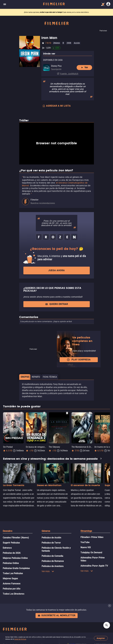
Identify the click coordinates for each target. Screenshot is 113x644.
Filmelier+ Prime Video (92, 537)
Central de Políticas (20, 639)
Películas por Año (12, 589)
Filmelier (35, 200)
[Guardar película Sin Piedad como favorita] (21, 413)
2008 (69, 43)
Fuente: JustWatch (69, 74)
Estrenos (7, 548)
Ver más (48, 571)
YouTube (85, 542)
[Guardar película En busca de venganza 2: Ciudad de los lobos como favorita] (44, 413)
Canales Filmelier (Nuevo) (16, 538)
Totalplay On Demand (91, 553)
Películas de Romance (53, 561)
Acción (77, 43)
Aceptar (101, 638)
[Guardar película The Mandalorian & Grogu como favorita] (90, 413)
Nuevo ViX (86, 547)
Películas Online (11, 563)
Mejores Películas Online (15, 558)
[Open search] (107, 625)
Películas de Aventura (53, 566)
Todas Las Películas (13, 573)
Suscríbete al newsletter (57, 615)
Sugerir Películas (11, 543)
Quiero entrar (57, 304)
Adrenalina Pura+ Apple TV (94, 566)
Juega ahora (56, 270)
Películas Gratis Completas (16, 568)
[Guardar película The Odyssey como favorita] (67, 413)
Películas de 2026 (12, 553)
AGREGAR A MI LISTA (56, 106)
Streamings (86, 531)
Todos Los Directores (13, 594)
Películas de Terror (51, 543)
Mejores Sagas (10, 578)
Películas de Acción (51, 538)
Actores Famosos (12, 584)
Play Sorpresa (79, 360)
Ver (84, 68)
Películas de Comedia (52, 556)
